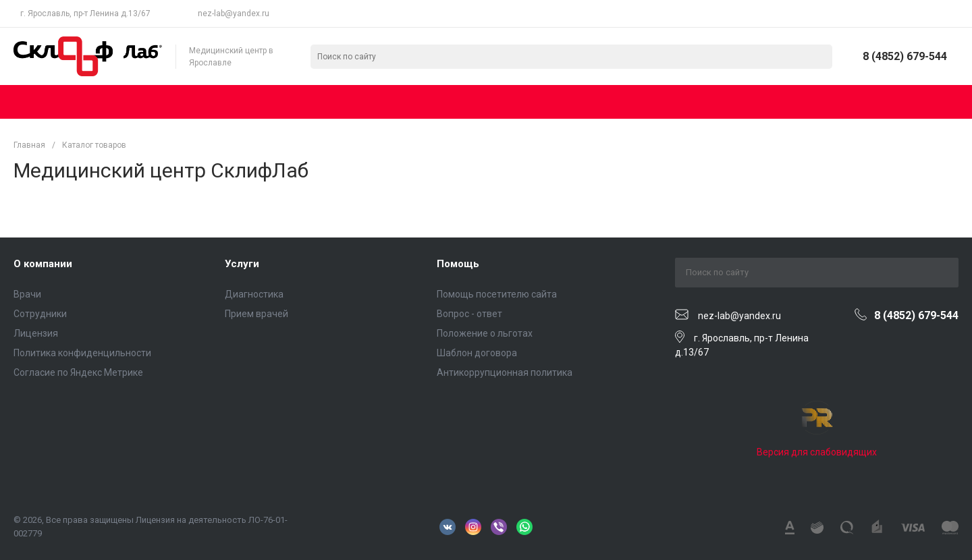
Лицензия (36, 333)
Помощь (458, 264)
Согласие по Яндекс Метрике (78, 372)
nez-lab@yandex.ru (234, 13)
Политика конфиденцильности (82, 353)
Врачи (27, 294)
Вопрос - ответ (469, 314)
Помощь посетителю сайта (497, 294)
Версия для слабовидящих (817, 452)
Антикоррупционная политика (505, 372)
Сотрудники (40, 314)
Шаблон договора (477, 353)
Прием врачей (256, 314)
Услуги (242, 264)
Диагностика (254, 294)
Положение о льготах (485, 333)
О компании (43, 264)
